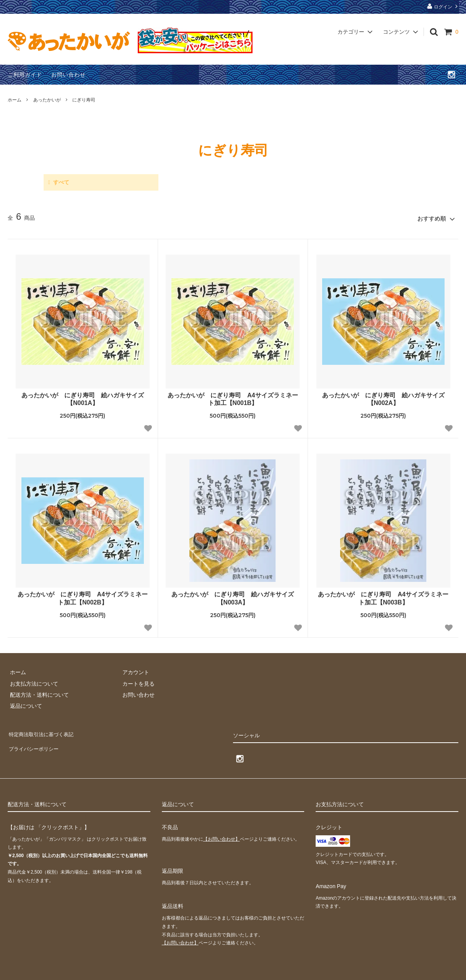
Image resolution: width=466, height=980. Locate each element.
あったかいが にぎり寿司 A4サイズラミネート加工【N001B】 (233, 397)
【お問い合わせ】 (222, 837)
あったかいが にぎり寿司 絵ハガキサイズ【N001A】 (83, 397)
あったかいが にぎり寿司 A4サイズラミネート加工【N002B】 (83, 596)
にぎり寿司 (84, 100)
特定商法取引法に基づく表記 (42, 730)
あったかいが (47, 100)
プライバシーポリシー (34, 742)
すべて (61, 182)
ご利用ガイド (25, 75)
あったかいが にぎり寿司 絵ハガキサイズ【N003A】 (233, 596)
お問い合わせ (68, 75)
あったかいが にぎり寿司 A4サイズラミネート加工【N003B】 (383, 596)
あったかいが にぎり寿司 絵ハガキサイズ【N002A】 (383, 397)
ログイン (443, 6)
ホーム (15, 100)
